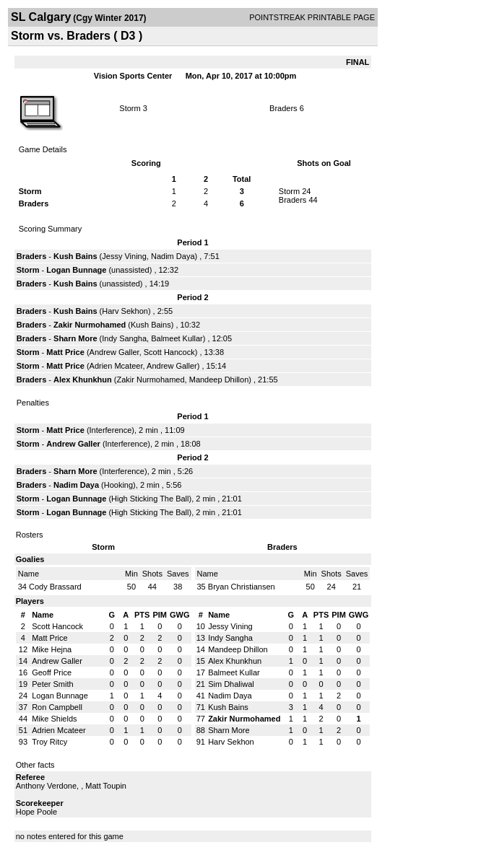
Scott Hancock (169, 352)
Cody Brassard (55, 587)
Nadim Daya (173, 256)
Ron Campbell (57, 707)
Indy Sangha (124, 338)
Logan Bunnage (76, 270)
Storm (130, 108)
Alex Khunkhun (83, 380)
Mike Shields (54, 719)
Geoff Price (52, 672)
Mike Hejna (52, 649)
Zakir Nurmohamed (90, 325)
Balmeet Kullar (177, 338)
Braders (283, 108)
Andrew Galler (114, 352)
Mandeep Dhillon (219, 380)
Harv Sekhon (125, 311)
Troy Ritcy (49, 742)
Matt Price (65, 352)
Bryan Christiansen (242, 587)
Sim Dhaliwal (231, 684)
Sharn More (75, 338)
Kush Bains (75, 256)
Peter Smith (52, 684)
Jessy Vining (124, 256)
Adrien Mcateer (116, 366)
